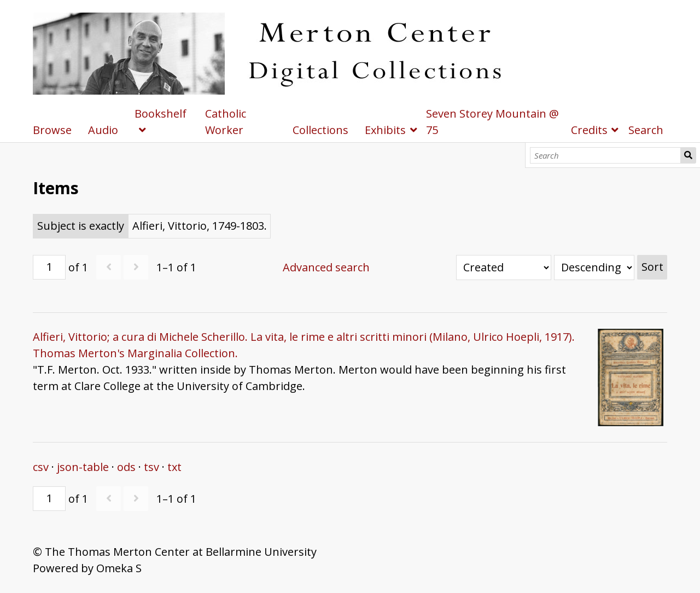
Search (688, 155)
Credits (589, 130)
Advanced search (326, 267)
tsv (151, 467)
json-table (83, 467)
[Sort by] (504, 268)
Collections (320, 130)
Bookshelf (161, 114)
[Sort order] (594, 268)
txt (174, 467)
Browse (52, 130)
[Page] (49, 267)
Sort (652, 267)
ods (126, 467)
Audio (103, 130)
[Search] (606, 155)
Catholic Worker (226, 122)
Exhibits (385, 130)
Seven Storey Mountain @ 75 (492, 122)
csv (41, 467)
